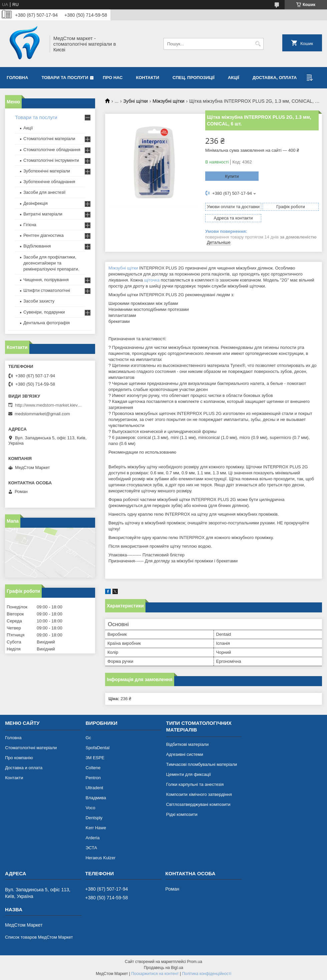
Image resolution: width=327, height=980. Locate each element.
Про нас (113, 78)
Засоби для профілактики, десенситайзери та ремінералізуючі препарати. (51, 263)
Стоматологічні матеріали (49, 139)
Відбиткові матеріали (187, 744)
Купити (232, 176)
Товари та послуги (65, 78)
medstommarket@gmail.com (42, 414)
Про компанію (19, 758)
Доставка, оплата (275, 78)
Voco (90, 808)
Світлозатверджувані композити (198, 804)
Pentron (93, 778)
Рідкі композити (182, 814)
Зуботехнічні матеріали (47, 171)
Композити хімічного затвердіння (199, 794)
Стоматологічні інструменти (51, 160)
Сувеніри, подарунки (44, 312)
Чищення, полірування (46, 280)
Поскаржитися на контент (155, 974)
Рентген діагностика (44, 235)
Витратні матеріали (43, 214)
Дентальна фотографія (47, 323)
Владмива (96, 798)
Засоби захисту (39, 301)
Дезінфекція (36, 203)
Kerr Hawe (96, 828)
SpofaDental (97, 748)
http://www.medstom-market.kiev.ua (48, 405)
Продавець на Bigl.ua (163, 968)
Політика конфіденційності (207, 974)
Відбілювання (37, 246)
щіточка (152, 280)
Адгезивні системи (185, 754)
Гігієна (30, 225)
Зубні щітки (136, 101)
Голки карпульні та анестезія (195, 784)
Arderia (92, 838)
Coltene (93, 768)
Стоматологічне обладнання (52, 150)
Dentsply (94, 818)
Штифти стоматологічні (47, 290)
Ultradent (94, 788)
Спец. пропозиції (194, 78)
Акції (234, 78)
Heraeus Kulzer (100, 858)
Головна (17, 78)
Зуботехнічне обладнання (49, 182)
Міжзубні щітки (168, 101)
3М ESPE (95, 758)
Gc (88, 738)
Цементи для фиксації (189, 774)
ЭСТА (91, 848)
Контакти (148, 78)
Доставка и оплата (24, 768)
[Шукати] (258, 44)
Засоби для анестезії (44, 192)
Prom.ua (195, 962)
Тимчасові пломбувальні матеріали (202, 764)
